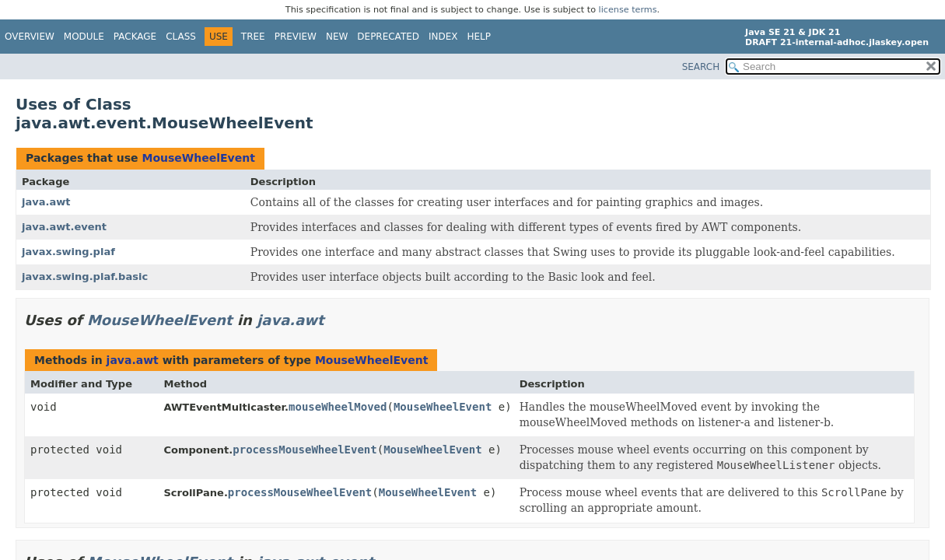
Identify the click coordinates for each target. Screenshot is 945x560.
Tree (253, 37)
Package (135, 37)
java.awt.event (64, 227)
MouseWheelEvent (198, 158)
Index (443, 37)
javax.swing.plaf (68, 252)
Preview (296, 37)
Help (479, 37)
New (337, 37)
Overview (30, 37)
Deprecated (388, 37)
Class (181, 37)
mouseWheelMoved (338, 407)
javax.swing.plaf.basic (85, 276)
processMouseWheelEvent (304, 450)
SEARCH (701, 67)
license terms (628, 10)
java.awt (46, 202)
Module (84, 37)
